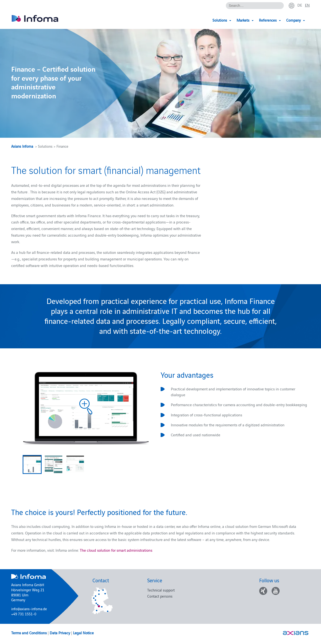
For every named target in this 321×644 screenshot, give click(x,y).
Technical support (161, 590)
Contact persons (160, 596)
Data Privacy (60, 633)
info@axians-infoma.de (29, 609)
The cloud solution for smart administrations (116, 550)
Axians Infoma (22, 146)
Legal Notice (83, 633)
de (300, 5)
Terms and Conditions (29, 633)
